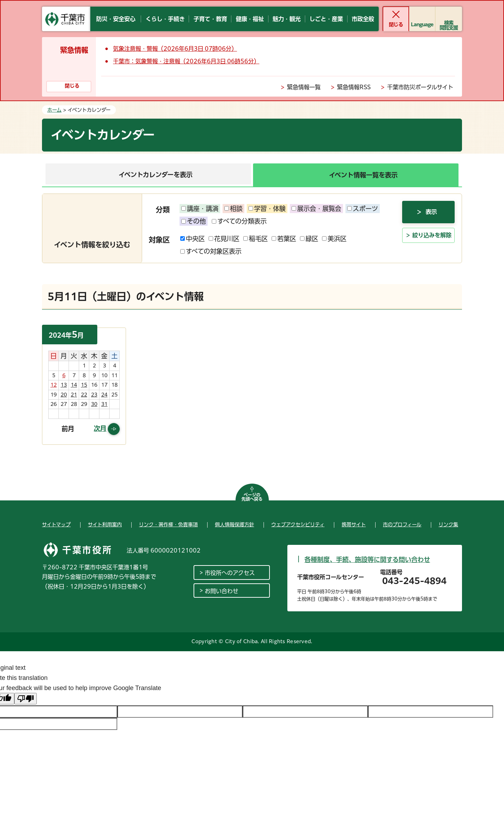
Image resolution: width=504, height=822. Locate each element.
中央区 (192, 239)
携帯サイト (354, 525)
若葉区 (284, 239)
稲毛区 (255, 239)
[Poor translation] (26, 699)
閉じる (396, 24)
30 (94, 404)
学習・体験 (267, 209)
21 (74, 395)
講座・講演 (200, 209)
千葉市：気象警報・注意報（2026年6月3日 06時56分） (186, 61)
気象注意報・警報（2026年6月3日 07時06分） (175, 49)
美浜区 (334, 239)
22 (84, 395)
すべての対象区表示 (211, 251)
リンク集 (448, 525)
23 (94, 395)
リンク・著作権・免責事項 (168, 525)
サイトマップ (56, 525)
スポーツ (363, 209)
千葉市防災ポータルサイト (420, 87)
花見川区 (224, 239)
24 (104, 395)
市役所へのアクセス (230, 573)
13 (64, 385)
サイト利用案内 (105, 525)
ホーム (54, 110)
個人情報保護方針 (234, 525)
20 (64, 395)
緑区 (309, 239)
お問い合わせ (222, 591)
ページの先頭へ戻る (252, 497)
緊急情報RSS (354, 87)
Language (422, 24)
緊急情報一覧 (304, 87)
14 (74, 385)
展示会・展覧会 (316, 209)
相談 (233, 209)
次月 (100, 428)
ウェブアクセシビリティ (298, 525)
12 (54, 385)
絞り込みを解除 (432, 247)
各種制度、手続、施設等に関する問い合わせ (367, 560)
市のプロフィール (402, 525)
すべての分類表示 (239, 221)
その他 (194, 221)
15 (84, 385)
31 (104, 404)
